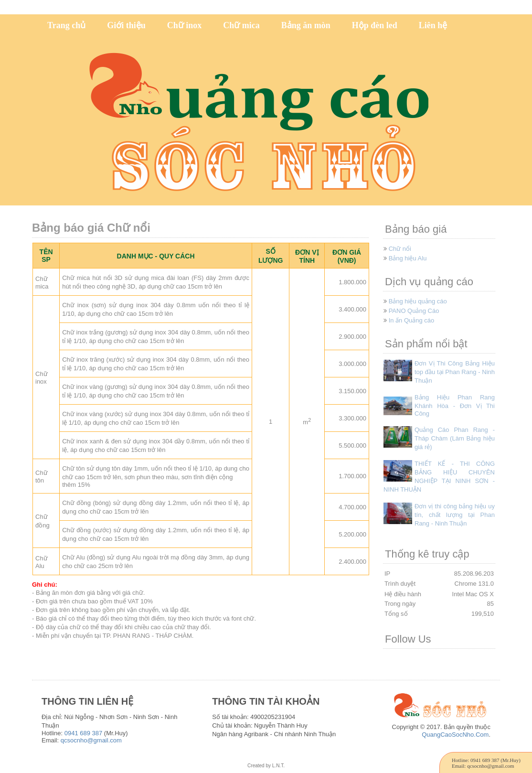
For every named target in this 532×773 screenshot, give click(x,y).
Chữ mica (241, 25)
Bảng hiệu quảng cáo (418, 301)
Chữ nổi (400, 249)
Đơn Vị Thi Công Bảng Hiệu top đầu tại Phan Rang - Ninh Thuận (455, 372)
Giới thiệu (126, 25)
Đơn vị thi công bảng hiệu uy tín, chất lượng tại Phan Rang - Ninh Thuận (455, 515)
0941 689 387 (84, 733)
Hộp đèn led (375, 25)
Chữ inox (185, 25)
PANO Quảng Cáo (414, 311)
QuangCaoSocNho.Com (455, 735)
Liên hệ (433, 25)
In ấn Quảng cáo (412, 320)
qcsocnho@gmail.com (91, 740)
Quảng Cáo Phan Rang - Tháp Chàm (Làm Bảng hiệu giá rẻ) (455, 438)
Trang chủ (66, 25)
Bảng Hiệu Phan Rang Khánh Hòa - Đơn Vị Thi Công (455, 405)
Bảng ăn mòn (306, 25)
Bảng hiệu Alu (408, 258)
